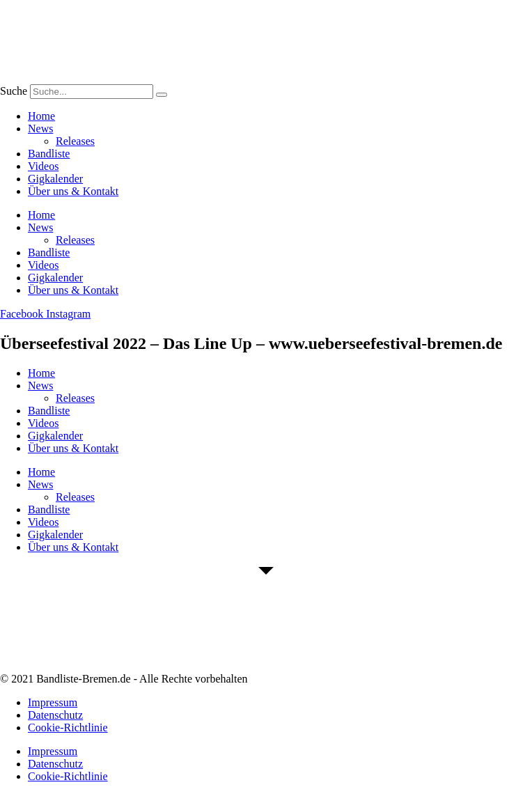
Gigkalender (55, 179)
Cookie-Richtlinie (68, 727)
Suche (14, 91)
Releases (75, 141)
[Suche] (162, 95)
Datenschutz (55, 715)
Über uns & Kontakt (73, 191)
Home (41, 116)
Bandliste (49, 154)
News (40, 129)
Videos (43, 166)
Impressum (53, 702)
